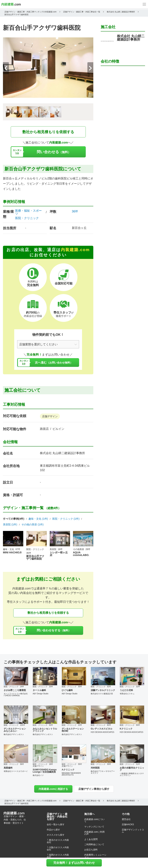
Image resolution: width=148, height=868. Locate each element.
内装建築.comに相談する (53, 789)
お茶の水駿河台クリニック (132, 769)
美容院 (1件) (10, 524)
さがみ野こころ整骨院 (15, 690)
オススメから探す (56, 835)
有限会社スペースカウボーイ (16, 771)
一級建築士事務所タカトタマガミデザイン (132, 774)
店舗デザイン (50, 416)
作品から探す (53, 830)
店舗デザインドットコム (133, 831)
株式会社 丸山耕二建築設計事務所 (62, 453)
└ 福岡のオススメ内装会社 (58, 856)
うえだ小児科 (126, 690)
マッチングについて (94, 827)
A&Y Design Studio (41, 694)
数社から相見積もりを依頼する (48, 132)
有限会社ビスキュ (127, 694)
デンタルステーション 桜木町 (73, 730)
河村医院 (95, 768)
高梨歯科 (8, 768)
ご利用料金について (94, 844)
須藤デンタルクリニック (103, 690)
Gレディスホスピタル (102, 729)
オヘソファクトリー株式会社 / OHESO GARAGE (16, 695)
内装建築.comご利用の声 (94, 833)
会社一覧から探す (56, 824)
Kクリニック (126, 729)
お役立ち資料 (91, 850)
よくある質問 (91, 839)
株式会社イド (38, 775)
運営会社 (126, 819)
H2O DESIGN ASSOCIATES (102, 732)
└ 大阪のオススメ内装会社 (58, 849)
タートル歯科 (39, 690)
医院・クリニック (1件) (66, 519)
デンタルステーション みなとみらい (15, 730)
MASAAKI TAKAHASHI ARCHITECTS (71, 774)
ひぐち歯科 (67, 690)
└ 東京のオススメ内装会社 (58, 841)
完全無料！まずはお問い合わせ (74, 863)
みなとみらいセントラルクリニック (45, 730)
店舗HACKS (128, 824)
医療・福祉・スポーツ (28, 212)
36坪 (75, 211)
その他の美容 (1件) (32, 524)
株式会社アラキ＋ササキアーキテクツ (103, 772)
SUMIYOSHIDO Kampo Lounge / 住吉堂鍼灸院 (45, 771)
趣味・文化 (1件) (38, 519)
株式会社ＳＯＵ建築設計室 (102, 694)
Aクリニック (68, 770)
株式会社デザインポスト (14, 734)
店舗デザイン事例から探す (94, 789)
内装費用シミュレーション (95, 856)
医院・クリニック (27, 218)
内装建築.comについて (94, 820)
